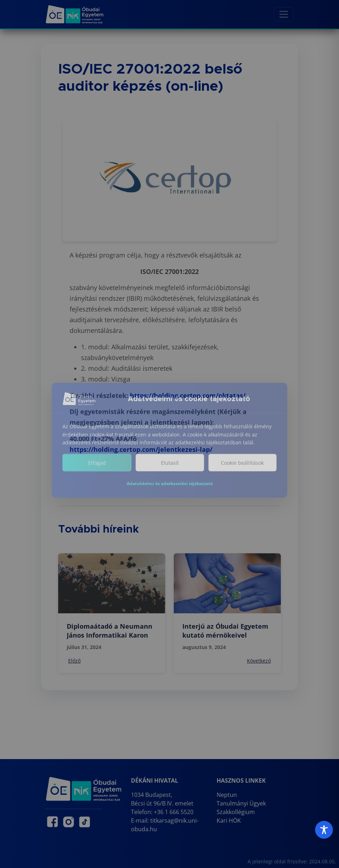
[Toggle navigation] (284, 14)
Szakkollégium (236, 812)
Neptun (227, 795)
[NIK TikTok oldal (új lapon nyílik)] (85, 822)
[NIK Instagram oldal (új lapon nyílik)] (69, 822)
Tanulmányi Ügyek (241, 803)
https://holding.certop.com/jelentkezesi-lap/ (141, 449)
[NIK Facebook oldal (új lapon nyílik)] (52, 822)
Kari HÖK (229, 820)
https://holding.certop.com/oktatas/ (188, 395)
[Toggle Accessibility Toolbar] (324, 830)
